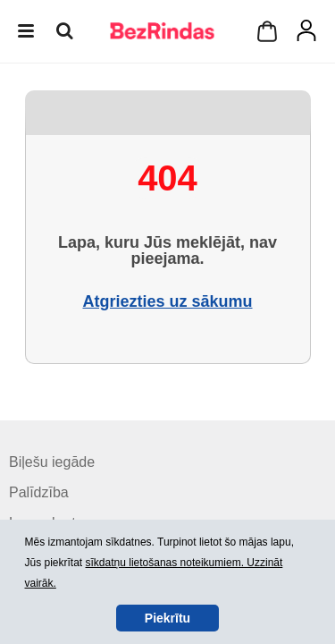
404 (167, 178)
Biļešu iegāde (52, 462)
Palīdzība (39, 492)
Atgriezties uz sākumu (167, 301)
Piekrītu (167, 618)
